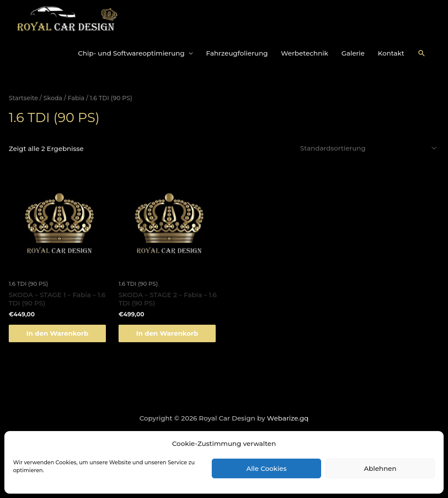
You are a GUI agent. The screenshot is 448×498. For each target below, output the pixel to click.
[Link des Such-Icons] (422, 53)
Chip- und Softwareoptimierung (131, 53)
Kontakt (391, 53)
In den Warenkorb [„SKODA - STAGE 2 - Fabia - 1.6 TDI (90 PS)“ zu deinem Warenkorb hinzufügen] (167, 333)
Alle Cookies (266, 468)
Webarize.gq (288, 418)
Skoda (53, 98)
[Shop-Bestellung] (367, 148)
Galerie (353, 53)
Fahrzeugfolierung (237, 53)
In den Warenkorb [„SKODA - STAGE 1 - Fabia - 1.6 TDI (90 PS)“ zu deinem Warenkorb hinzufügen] (57, 333)
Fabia (76, 98)
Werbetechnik (304, 53)
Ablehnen (380, 468)
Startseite (23, 98)
